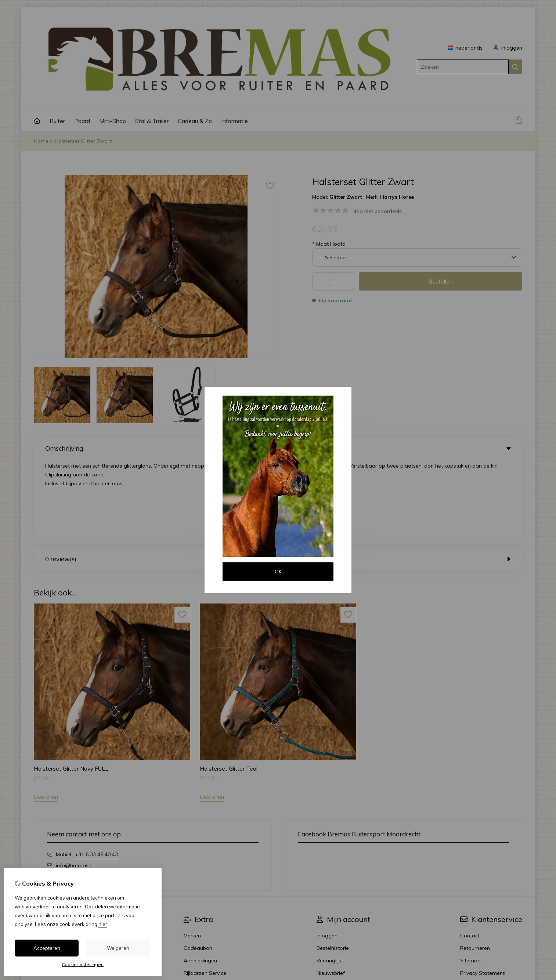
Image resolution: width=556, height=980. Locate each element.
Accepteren (47, 948)
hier (103, 924)
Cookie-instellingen (83, 964)
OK (278, 572)
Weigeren (118, 948)
